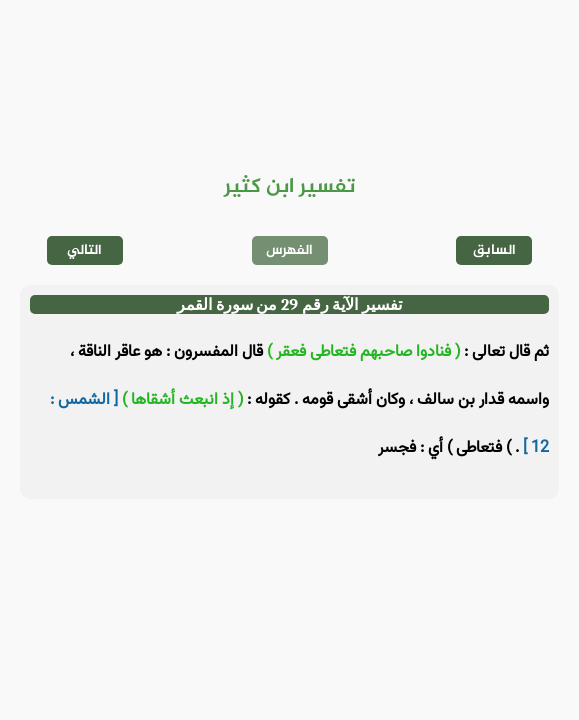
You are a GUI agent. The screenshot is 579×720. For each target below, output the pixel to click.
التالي (84, 250)
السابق (494, 250)
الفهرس (289, 250)
